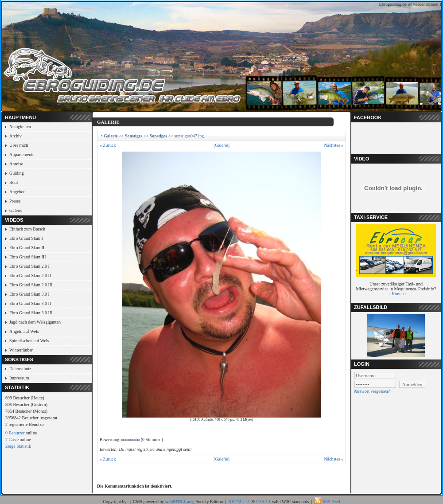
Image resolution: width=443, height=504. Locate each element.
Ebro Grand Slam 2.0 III (31, 285)
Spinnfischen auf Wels (29, 341)
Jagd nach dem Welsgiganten (35, 322)
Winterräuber (21, 350)
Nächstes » (334, 145)
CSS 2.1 (263, 502)
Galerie (16, 210)
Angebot (17, 192)
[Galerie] (221, 145)
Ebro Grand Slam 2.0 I (29, 266)
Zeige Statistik (18, 446)
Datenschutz (20, 369)
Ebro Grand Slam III (27, 257)
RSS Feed (331, 502)
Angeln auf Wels (24, 331)
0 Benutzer (15, 433)
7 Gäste (12, 440)
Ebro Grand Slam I (26, 238)
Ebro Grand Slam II (27, 248)
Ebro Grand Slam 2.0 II (30, 275)
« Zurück (108, 145)
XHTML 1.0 (239, 502)
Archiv (16, 136)
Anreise (16, 164)
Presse (15, 201)
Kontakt (399, 294)
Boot (14, 182)
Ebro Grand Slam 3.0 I (29, 294)
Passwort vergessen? (372, 391)
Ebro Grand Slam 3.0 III (31, 313)
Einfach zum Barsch (27, 229)
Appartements (22, 154)
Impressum (19, 378)
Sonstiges (134, 136)
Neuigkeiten (20, 127)
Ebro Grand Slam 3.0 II (30, 303)
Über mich (19, 145)
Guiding (17, 173)
